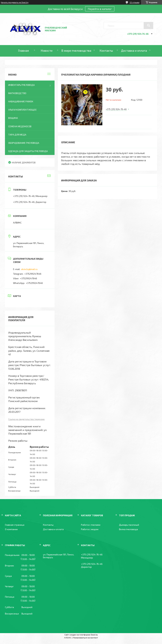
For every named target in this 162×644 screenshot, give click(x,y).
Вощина (13, 118)
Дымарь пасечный (129, 525)
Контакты (106, 51)
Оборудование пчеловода (24, 143)
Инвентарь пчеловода (21, 85)
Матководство (17, 93)
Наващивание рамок (21, 101)
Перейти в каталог (100, 9)
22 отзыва (134, 2)
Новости (47, 51)
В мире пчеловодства (76, 51)
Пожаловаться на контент (85, 638)
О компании (11, 529)
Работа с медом (90, 529)
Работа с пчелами (91, 525)
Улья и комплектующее (22, 110)
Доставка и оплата (134, 51)
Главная (23, 51)
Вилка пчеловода (128, 529)
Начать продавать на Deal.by (15, 2)
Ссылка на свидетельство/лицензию (26, 419)
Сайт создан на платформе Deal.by (81, 635)
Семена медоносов (20, 126)
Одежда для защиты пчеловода (28, 151)
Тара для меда (17, 135)
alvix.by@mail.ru (29, 269)
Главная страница (15, 525)
